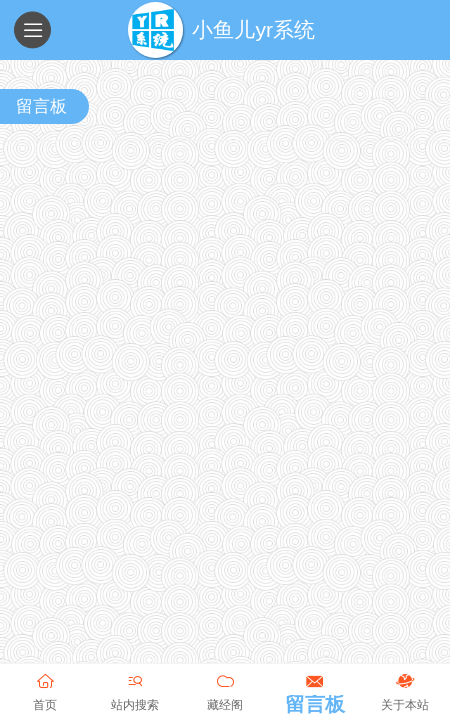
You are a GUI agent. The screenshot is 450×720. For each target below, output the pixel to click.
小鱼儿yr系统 (253, 29)
